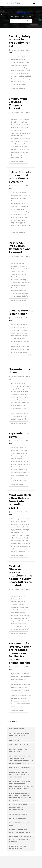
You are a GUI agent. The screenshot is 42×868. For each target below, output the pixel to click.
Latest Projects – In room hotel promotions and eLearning (21, 177)
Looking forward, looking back (21, 312)
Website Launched (17, 729)
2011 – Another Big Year (18, 745)
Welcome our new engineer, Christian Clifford (21, 734)
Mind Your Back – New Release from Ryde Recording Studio (20, 501)
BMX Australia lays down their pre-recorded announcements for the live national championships (20, 653)
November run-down (20, 371)
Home (22, 21)
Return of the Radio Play (20, 768)
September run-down (20, 435)
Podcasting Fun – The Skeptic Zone (18, 750)
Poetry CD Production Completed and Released (20, 247)
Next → (15, 721)
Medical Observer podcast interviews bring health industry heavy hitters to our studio (21, 576)
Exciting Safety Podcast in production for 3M (20, 41)
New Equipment (15, 740)
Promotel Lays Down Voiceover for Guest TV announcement (19, 775)
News (11, 52)
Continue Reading (18, 88)
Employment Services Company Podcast (18, 103)
